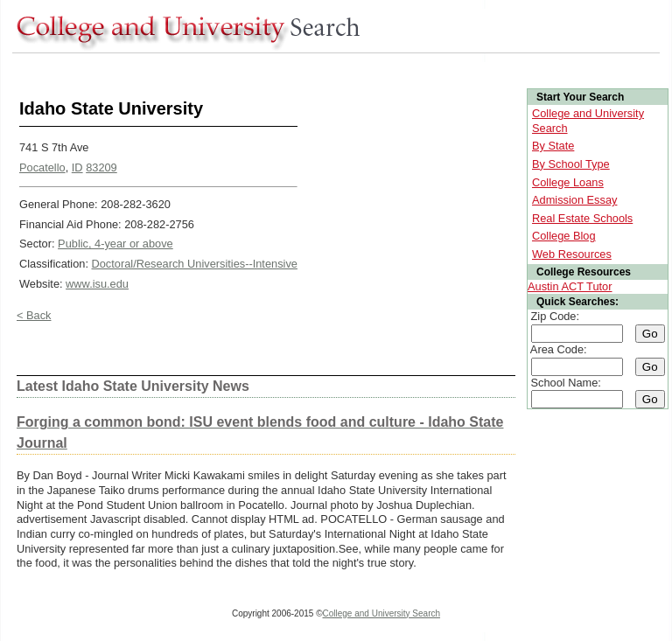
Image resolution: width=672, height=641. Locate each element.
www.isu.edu (97, 284)
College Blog (564, 236)
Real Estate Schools (582, 218)
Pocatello (42, 167)
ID (77, 167)
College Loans (568, 182)
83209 (101, 167)
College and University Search (382, 613)
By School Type (571, 164)
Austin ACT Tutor (570, 286)
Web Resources (572, 254)
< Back (34, 315)
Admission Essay (574, 200)
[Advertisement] (331, 69)
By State (553, 146)
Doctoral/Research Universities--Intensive (195, 264)
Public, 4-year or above (115, 244)
